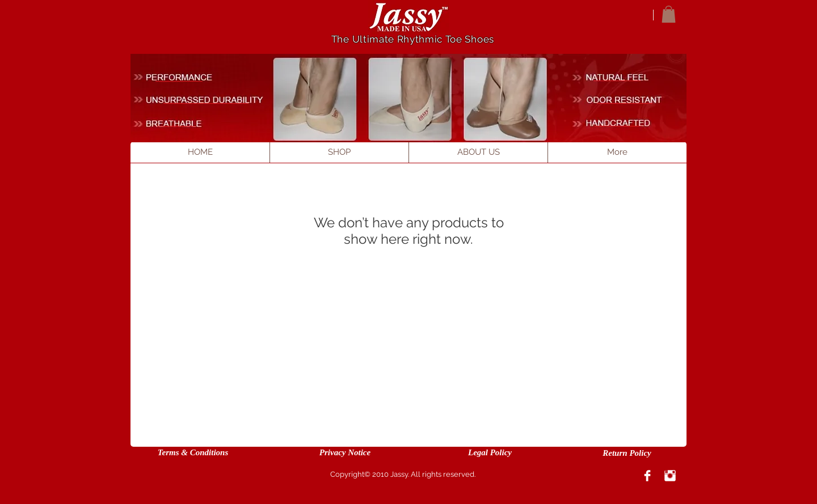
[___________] (618, 77)
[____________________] (207, 100)
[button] (669, 14)
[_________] (177, 122)
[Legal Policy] (490, 453)
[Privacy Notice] (345, 453)
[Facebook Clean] (647, 476)
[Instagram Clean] (670, 476)
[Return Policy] (627, 453)
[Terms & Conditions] (193, 453)
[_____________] (625, 100)
